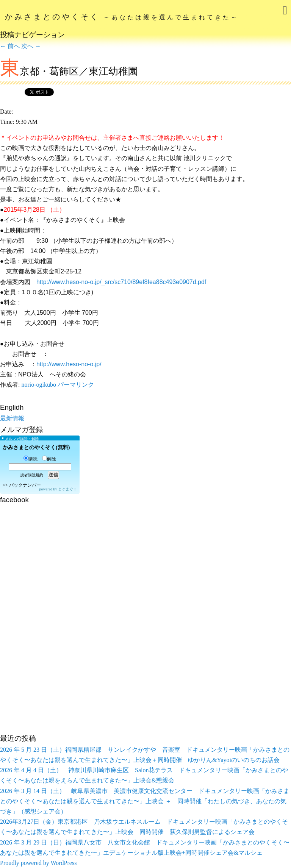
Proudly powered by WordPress (38, 863)
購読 (31, 459)
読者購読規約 (32, 475)
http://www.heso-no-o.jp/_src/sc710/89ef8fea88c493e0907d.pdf (121, 282)
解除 (49, 459)
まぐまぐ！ (67, 489)
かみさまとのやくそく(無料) (36, 447)
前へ (10, 46)
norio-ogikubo (39, 385)
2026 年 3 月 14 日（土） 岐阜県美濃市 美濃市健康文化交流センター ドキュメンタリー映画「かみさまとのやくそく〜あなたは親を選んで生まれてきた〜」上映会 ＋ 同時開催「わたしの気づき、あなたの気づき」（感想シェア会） (145, 801)
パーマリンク (76, 385)
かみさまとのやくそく (122, 17)
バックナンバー (25, 485)
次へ (31, 46)
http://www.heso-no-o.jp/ (69, 364)
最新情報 (12, 418)
